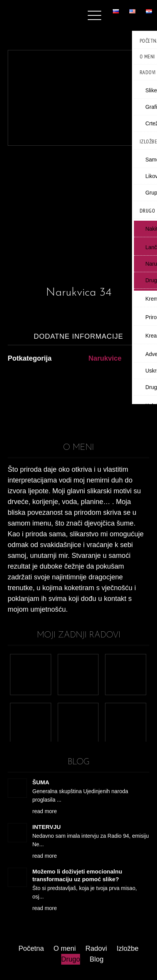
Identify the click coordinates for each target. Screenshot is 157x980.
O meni (65, 948)
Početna (31, 948)
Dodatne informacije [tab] (79, 336)
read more (45, 811)
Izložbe (128, 948)
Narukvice (105, 358)
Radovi (96, 948)
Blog (97, 959)
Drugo (71, 959)
